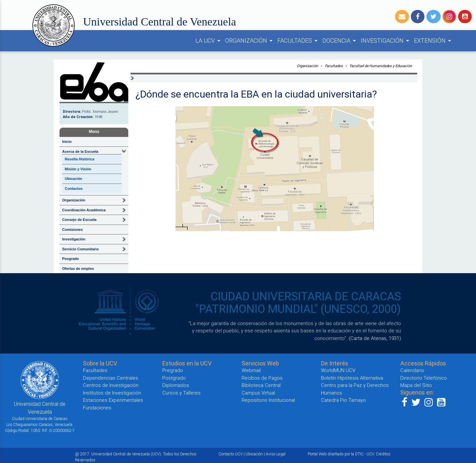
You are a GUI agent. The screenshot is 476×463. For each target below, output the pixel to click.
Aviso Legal (276, 454)
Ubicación (74, 179)
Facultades (334, 66)
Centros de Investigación (111, 385)
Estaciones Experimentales (113, 400)
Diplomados (176, 385)
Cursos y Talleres (181, 393)
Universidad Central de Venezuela (159, 22)
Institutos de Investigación (112, 393)
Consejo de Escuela (79, 220)
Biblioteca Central (261, 385)
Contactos (74, 189)
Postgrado (174, 378)
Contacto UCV (231, 454)
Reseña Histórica (79, 159)
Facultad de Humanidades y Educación (381, 66)
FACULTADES (298, 41)
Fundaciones (97, 408)
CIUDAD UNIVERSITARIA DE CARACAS (306, 296)
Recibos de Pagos (262, 378)
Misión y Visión (78, 169)
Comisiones (72, 230)
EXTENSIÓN (434, 41)
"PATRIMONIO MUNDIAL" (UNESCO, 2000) (298, 309)
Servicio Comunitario (80, 249)
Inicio (67, 142)
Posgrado (71, 259)
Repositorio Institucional (268, 400)
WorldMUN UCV (338, 370)
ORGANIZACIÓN (250, 41)
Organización (74, 200)
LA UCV (209, 41)
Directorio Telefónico (424, 378)
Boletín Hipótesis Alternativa (352, 378)
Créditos (383, 454)
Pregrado (173, 370)
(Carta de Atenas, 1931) (375, 338)
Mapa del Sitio (416, 385)
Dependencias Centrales (111, 378)
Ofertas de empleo (78, 269)
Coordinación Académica (84, 210)
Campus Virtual (258, 393)
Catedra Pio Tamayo (343, 400)
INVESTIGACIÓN (386, 41)
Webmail (251, 370)
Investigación (74, 239)
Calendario (412, 370)
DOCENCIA (340, 41)
